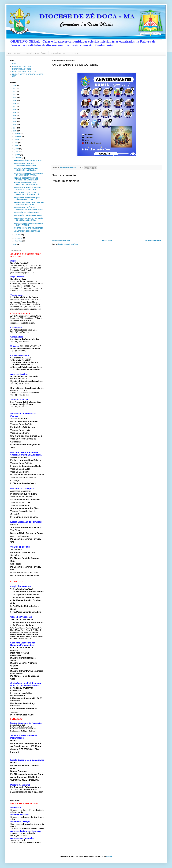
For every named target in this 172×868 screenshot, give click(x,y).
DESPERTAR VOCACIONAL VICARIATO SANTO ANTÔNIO (29, 224)
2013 (15, 95)
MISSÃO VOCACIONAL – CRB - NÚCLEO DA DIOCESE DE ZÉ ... (27, 184)
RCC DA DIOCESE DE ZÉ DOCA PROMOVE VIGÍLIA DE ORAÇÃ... (27, 194)
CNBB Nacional (15, 53)
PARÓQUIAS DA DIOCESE (22, 66)
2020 (15, 116)
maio (17, 146)
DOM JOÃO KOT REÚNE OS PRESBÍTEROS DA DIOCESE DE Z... (28, 208)
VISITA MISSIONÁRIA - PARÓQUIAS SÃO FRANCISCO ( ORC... (27, 199)
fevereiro (18, 137)
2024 (15, 128)
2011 (15, 89)
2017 (15, 107)
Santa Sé (75, 53)
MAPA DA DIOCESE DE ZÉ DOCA (24, 72)
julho (17, 152)
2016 (15, 104)
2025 (15, 131)
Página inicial (107, 240)
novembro (19, 238)
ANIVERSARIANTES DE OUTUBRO (27, 231)
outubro (18, 235)
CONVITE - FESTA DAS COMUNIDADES (29, 228)
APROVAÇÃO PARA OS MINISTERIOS (28, 215)
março (17, 140)
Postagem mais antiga (153, 240)
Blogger (109, 856)
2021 (15, 119)
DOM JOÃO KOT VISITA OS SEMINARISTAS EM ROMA (25, 164)
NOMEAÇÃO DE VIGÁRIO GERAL (27, 212)
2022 (15, 122)
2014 (15, 98)
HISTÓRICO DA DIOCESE (22, 69)
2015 (15, 101)
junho (17, 149)
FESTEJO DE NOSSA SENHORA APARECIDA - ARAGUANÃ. (26, 169)
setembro (18, 158)
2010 (15, 86)
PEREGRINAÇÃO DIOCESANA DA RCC (29, 160)
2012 (15, 92)
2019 (15, 113)
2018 (15, 110)
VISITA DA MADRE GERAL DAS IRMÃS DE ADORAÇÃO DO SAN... (29, 219)
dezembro (18, 241)
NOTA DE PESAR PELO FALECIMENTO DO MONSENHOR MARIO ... (29, 174)
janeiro (17, 134)
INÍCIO (15, 64)
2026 (15, 245)
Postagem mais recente (61, 240)
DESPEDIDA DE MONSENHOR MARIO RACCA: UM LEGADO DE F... (28, 189)
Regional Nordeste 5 (59, 53)
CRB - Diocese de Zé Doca (36, 53)
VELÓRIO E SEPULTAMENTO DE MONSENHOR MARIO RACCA (26, 179)
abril (16, 143)
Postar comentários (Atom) (68, 244)
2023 (15, 125)
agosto (17, 155)
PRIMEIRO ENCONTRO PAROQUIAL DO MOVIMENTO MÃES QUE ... (29, 203)
